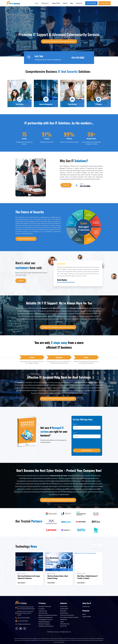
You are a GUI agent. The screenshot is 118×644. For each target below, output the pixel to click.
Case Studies (87, 617)
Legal (62, 622)
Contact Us (79, 3)
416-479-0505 (91, 3)
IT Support (42, 609)
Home (37, 3)
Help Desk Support (44, 622)
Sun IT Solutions (56, 632)
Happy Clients (56, 3)
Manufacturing (65, 624)
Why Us (65, 3)
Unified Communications (46, 626)
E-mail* (75, 433)
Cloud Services (43, 613)
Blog (72, 3)
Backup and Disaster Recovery (48, 615)
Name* (75, 424)
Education (63, 611)
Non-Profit (63, 626)
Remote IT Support (44, 624)
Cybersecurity (43, 611)
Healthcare (64, 620)
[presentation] (83, 443)
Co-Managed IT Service (45, 620)
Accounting (64, 606)
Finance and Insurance (67, 615)
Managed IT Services (45, 606)
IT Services (45, 3)
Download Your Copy (87, 450)
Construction (64, 609)
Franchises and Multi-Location (69, 617)
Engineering (64, 613)
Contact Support (105, 3)
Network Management (46, 617)
